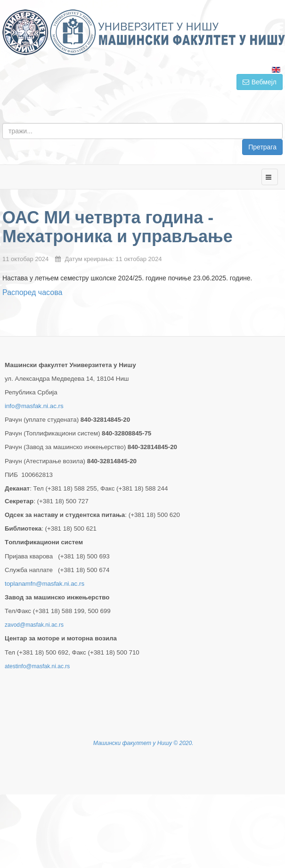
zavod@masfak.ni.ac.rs (34, 625)
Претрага (262, 147)
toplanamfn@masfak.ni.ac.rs (45, 584)
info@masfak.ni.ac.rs (34, 406)
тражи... (283, 123)
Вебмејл (260, 82)
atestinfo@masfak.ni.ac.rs (37, 666)
